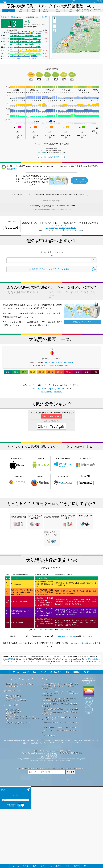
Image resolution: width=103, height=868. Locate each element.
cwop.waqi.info (72, 795)
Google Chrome (17, 510)
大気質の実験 (10, 784)
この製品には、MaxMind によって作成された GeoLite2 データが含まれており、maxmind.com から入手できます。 (60, 780)
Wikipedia (62, 723)
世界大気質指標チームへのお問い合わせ (20, 770)
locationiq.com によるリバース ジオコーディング (60, 810)
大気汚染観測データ (13, 796)
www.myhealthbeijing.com (82, 729)
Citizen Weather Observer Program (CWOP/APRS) (52, 837)
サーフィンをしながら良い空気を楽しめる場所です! (60, 818)
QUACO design (49, 822)
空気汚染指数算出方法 (13, 798)
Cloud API (86, 510)
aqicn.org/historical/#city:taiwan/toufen (59, 362)
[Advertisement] (51, 411)
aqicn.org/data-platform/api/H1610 (61, 228)
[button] (66, 46)
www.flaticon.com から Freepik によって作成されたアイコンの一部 (60, 804)
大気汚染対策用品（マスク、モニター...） (20, 803)
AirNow (72, 723)
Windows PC (86, 492)
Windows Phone (63, 492)
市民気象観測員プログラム (53, 795)
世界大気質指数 (8, 745)
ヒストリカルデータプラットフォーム (19, 809)
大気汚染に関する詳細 (13, 782)
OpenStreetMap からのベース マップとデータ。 (61, 814)
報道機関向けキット (13, 773)
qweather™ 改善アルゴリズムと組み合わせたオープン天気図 (60, 791)
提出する (70, 858)
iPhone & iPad (17, 492)
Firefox (40, 510)
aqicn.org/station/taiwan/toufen (62, 365)
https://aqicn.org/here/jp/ (51, 201)
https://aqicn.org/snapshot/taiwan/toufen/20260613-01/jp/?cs (52, 209)
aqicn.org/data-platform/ (51, 392)
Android (40, 492)
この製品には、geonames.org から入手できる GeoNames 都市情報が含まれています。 (59, 786)
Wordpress (63, 510)
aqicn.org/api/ (77, 230)
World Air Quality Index (92, 745)
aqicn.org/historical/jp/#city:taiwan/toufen (51, 388)
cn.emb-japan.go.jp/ (65, 716)
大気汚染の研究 (12, 777)
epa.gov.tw (12, 169)
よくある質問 (11, 791)
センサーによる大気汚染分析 (16, 786)
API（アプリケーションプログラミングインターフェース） (21, 806)
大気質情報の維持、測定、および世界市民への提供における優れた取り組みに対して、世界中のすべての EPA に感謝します (60, 773)
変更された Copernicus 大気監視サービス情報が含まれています (60, 799)
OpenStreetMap (88, 52)
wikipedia (47, 716)
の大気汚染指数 (8, 17)
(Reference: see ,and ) (51, 688)
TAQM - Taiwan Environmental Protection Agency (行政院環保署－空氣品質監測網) (52, 839)
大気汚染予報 (10, 800)
